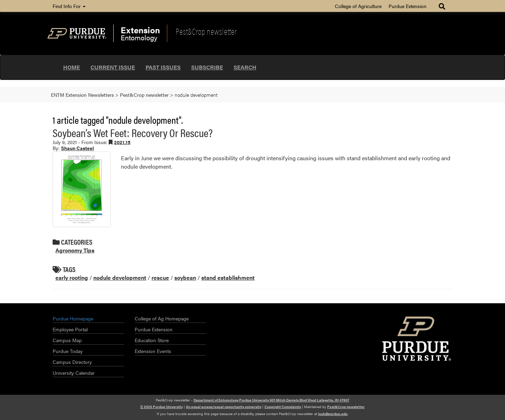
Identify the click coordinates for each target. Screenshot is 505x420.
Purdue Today (68, 351)
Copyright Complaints (283, 407)
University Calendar (74, 373)
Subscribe (207, 67)
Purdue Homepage (73, 318)
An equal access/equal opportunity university (224, 407)
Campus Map (67, 340)
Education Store (152, 340)
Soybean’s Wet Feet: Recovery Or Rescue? (133, 132)
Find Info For (69, 6)
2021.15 (122, 142)
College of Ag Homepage (162, 318)
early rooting (72, 277)
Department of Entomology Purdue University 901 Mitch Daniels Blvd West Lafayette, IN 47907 (271, 400)
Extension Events (153, 351)
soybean (185, 277)
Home (72, 67)
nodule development (120, 277)
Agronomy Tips (75, 250)
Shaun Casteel (78, 148)
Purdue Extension (408, 6)
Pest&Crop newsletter (206, 31)
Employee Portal (70, 329)
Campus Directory (72, 362)
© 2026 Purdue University (161, 407)
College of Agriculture (358, 6)
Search (245, 67)
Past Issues (163, 67)
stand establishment (228, 277)
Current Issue (113, 67)
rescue (160, 277)
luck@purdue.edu (333, 414)
